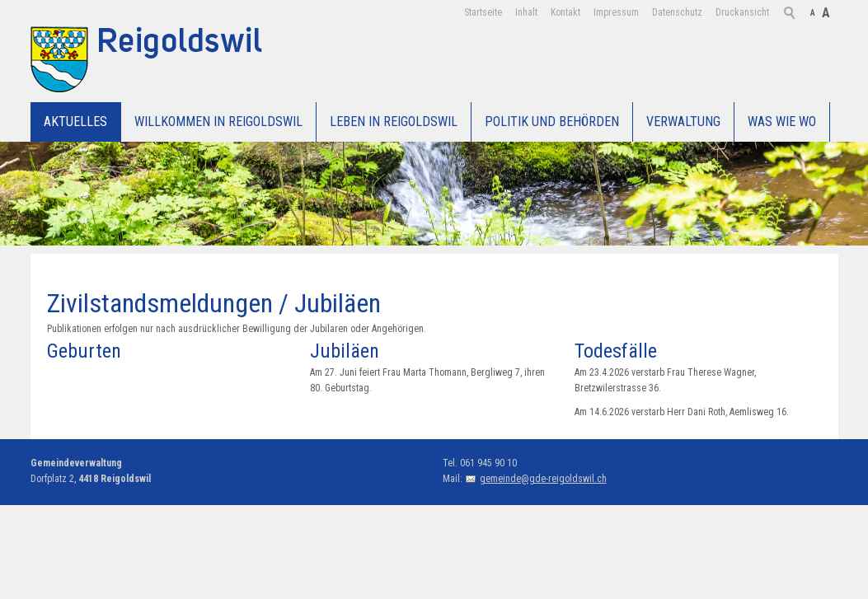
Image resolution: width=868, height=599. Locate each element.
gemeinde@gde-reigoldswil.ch (543, 479)
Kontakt (565, 12)
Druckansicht (742, 12)
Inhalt (526, 12)
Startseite (483, 12)
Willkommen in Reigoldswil (218, 122)
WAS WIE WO (782, 122)
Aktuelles (75, 122)
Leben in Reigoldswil (394, 122)
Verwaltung (683, 122)
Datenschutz (677, 12)
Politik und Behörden (552, 122)
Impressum (616, 12)
